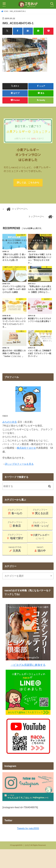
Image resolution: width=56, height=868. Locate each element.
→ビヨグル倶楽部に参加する (28, 665)
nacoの (40, 549)
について (40, 537)
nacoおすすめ (15, 549)
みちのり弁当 (10, 422)
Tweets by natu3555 (28, 828)
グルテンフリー (15, 512)
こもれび (26, 845)
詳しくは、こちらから (28, 183)
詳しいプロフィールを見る (19, 464)
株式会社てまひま (26, 448)
